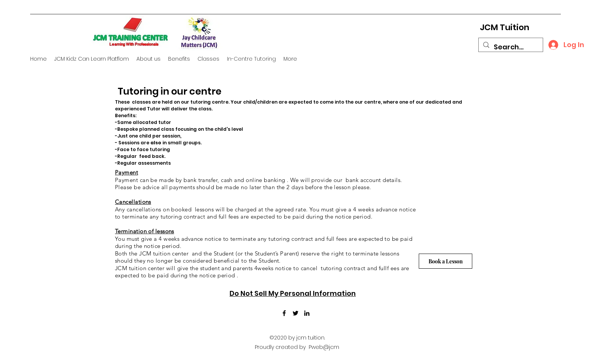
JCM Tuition (504, 27)
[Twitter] (295, 313)
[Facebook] (284, 313)
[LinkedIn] (307, 313)
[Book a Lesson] (446, 261)
